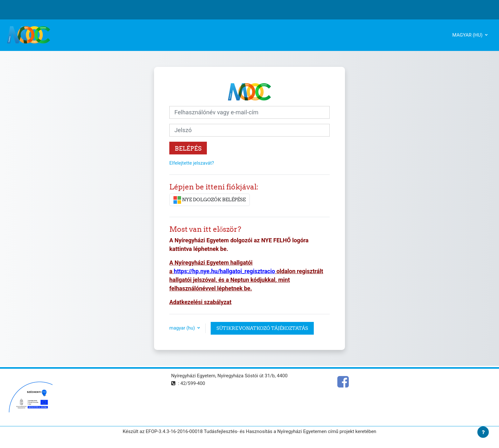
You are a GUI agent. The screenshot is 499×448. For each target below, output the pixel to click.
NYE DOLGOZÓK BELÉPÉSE (210, 200)
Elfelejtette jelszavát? (192, 163)
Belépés (188, 148)
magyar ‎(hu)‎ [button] (183, 328)
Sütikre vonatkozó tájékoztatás (262, 328)
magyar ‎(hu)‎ (468, 35)
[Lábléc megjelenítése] (483, 432)
